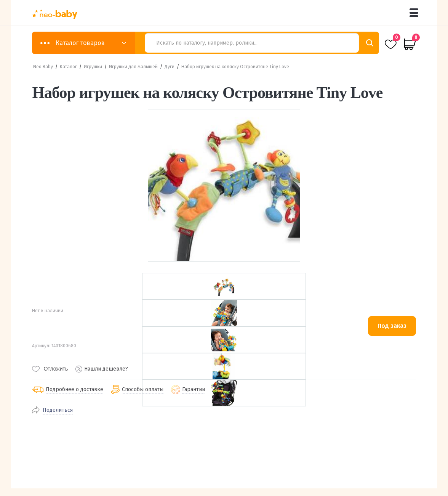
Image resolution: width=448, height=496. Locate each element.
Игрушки (93, 67)
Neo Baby (43, 67)
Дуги (170, 67)
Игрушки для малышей (133, 67)
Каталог (68, 67)
